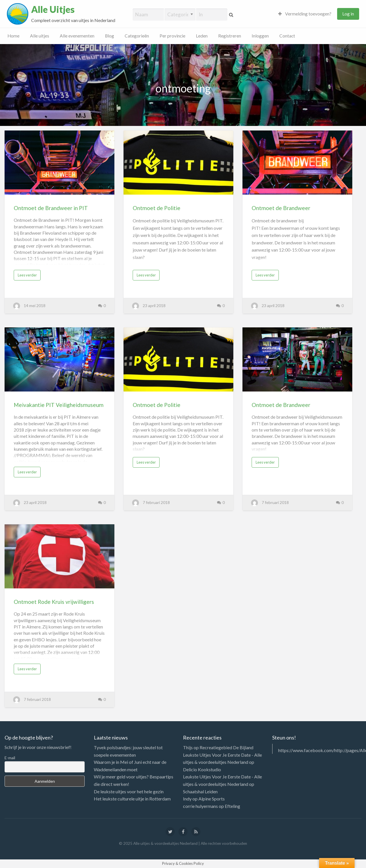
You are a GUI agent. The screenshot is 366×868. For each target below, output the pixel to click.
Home (13, 36)
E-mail (10, 758)
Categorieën (137, 36)
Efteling (232, 806)
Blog (110, 36)
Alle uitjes (40, 36)
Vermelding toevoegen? (305, 14)
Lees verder (27, 275)
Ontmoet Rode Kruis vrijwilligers (54, 602)
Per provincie (172, 36)
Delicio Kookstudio (202, 769)
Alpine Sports (212, 799)
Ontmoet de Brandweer (281, 208)
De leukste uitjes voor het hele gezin (129, 791)
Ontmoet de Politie (157, 208)
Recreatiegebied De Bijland (226, 747)
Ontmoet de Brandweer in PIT (51, 208)
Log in (348, 14)
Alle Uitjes (53, 9)
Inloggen (260, 36)
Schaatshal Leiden (200, 791)
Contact (287, 36)
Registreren (230, 36)
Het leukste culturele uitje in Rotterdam (132, 799)
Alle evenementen (77, 36)
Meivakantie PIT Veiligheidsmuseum (59, 405)
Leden (202, 36)
